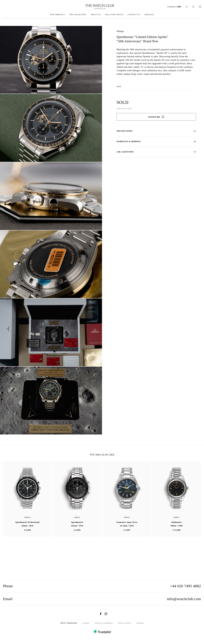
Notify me (156, 117)
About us (96, 14)
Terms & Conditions (104, 623)
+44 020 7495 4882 (186, 586)
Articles (149, 14)
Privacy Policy (125, 623)
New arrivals (57, 14)
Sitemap (140, 623)
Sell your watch (114, 14)
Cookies (86, 623)
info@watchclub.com (184, 599)
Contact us (134, 14)
